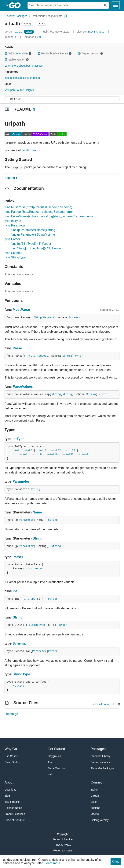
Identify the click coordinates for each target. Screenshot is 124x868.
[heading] (16, 5)
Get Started (56, 749)
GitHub (95, 796)
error (79, 356)
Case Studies (12, 762)
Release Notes (13, 808)
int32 (57, 450)
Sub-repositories (100, 762)
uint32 (69, 454)
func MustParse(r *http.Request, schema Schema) (38, 207)
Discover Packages (16, 16)
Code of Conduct (15, 820)
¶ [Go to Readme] (34, 109)
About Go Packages (102, 768)
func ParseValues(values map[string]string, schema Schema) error (49, 216)
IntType (18, 439)
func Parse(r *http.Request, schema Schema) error (39, 212)
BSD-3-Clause (96, 32)
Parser (18, 557)
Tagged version (90, 53)
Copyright (63, 834)
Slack (94, 802)
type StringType (15, 257)
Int (15, 591)
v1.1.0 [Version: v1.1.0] (14, 32)
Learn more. (53, 863)
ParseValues (23, 387)
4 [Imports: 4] (11, 37)
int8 (29, 450)
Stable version (17, 60)
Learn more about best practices (24, 66)
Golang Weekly (100, 820)
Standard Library (100, 756)
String (38, 538)
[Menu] (62, 99)
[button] (6, 53)
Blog (7, 796)
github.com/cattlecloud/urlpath (22, 78)
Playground (54, 756)
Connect (97, 782)
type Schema (13, 253)
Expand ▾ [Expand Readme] (11, 178)
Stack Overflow (57, 768)
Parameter (21, 481)
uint (24, 454)
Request (49, 318)
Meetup (95, 814)
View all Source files (105, 704)
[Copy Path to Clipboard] (65, 16)
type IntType (13, 221)
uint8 (38, 454)
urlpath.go (11, 714)
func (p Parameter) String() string (33, 235)
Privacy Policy (63, 845)
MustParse (21, 310)
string (56, 394)
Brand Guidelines (15, 814)
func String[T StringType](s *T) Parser (36, 248)
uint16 (53, 454)
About (9, 782)
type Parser (12, 239)
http (38, 318)
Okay (116, 861)
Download (10, 790)
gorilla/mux (29, 150)
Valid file (18, 53)
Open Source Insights (19, 90)
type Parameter (15, 225)
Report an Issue (63, 850)
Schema (74, 318)
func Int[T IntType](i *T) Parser (31, 244)
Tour (50, 762)
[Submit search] (105, 5)
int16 (42, 450)
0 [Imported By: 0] (32, 37)
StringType (37, 625)
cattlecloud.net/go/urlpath (47, 16)
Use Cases (11, 756)
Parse (17, 348)
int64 (71, 450)
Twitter (95, 790)
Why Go (11, 749)
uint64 (85, 454)
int (17, 450)
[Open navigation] (116, 5)
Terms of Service (63, 839)
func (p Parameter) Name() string (33, 230)
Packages (98, 749)
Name (37, 512)
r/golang (95, 808)
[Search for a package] (65, 5)
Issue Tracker (13, 802)
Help (50, 774)
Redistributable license (55, 53)
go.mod (19, 53)
